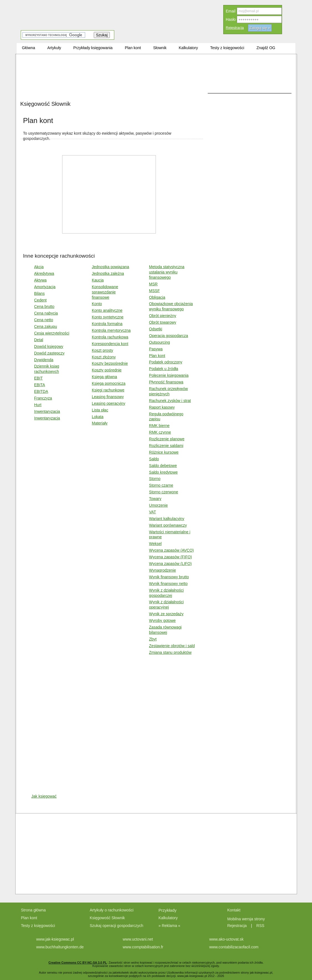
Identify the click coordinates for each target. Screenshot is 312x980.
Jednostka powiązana (111, 267)
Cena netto (44, 320)
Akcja (39, 267)
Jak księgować (44, 796)
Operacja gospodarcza (168, 336)
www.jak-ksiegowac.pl (55, 939)
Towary (155, 499)
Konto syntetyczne (108, 317)
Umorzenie (158, 505)
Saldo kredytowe (163, 472)
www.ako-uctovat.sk (227, 939)
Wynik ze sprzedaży (166, 614)
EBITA (40, 385)
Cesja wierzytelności (52, 333)
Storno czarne (161, 485)
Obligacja (157, 297)
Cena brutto (44, 306)
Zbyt (153, 639)
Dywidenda (44, 360)
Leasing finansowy (108, 397)
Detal (39, 340)
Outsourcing (159, 342)
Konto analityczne (107, 310)
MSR (153, 284)
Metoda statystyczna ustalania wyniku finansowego (167, 272)
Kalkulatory (168, 918)
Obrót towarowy (163, 322)
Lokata (98, 417)
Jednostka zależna (108, 273)
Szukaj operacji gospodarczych (117, 926)
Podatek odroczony (166, 362)
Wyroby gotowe (162, 620)
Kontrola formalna (107, 324)
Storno (155, 479)
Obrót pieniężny (163, 316)
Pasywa (156, 349)
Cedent (40, 300)
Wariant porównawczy (168, 525)
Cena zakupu (46, 326)
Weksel (155, 544)
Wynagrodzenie (162, 570)
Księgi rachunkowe (108, 390)
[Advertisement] (112, 97)
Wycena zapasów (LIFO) (170, 564)
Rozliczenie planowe (167, 439)
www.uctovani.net (138, 939)
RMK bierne (159, 426)
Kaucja (98, 280)
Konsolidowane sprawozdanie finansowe (105, 292)
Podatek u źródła (163, 369)
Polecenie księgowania (169, 375)
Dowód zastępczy (49, 353)
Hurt (38, 405)
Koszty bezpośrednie (110, 363)
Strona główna (34, 910)
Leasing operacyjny (109, 403)
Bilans (39, 293)
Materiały (100, 423)
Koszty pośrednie (107, 370)
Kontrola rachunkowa (110, 337)
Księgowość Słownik (107, 918)
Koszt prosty (102, 350)
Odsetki (155, 329)
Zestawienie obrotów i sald (172, 646)
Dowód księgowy (49, 346)
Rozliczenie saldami (166, 446)
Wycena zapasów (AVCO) (171, 550)
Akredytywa (44, 273)
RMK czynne (160, 432)
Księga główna (104, 377)
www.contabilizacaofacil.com (234, 947)
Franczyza (43, 398)
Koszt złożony (104, 357)
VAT (152, 512)
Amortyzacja (45, 287)
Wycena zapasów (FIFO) (170, 557)
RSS (260, 926)
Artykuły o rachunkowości (112, 910)
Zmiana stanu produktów (170, 652)
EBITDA (41, 391)
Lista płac (100, 410)
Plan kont (157, 356)
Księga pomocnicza (109, 383)
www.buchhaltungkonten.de (60, 947)
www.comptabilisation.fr (143, 947)
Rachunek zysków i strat (170, 401)
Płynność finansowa (166, 382)
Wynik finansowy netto (168, 584)
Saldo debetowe (163, 466)
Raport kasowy (162, 407)
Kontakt (234, 910)
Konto (97, 304)
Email (231, 11)
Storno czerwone (163, 492)
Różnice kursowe (164, 452)
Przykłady (168, 910)
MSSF (154, 291)
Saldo (154, 459)
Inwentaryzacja (47, 411)
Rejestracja (235, 28)
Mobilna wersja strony (247, 919)
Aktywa (40, 280)
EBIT (38, 378)
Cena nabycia (46, 313)
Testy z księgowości (38, 926)
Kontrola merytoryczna (111, 330)
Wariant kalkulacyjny (167, 519)
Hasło (231, 19)
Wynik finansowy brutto (169, 577)
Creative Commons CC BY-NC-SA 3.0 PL (78, 963)
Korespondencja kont (110, 344)
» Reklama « (170, 926)
